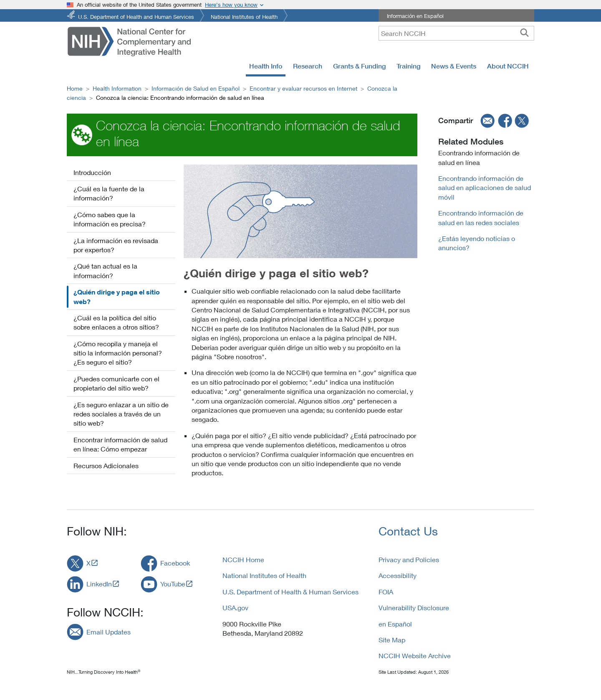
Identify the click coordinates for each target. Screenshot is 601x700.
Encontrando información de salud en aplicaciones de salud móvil (485, 188)
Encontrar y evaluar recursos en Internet (303, 88)
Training (408, 66)
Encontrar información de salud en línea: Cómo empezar (120, 444)
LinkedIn (99, 584)
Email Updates (109, 632)
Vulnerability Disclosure (414, 607)
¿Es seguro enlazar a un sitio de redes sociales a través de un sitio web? (121, 414)
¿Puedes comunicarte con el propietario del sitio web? (116, 383)
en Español (395, 624)
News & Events (454, 66)
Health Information (117, 88)
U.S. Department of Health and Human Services (136, 16)
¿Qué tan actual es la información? (105, 270)
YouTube (173, 584)
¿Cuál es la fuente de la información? (109, 193)
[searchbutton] (524, 33)
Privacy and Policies (409, 559)
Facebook (175, 563)
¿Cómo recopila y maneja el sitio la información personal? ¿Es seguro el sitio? (118, 353)
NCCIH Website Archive (415, 656)
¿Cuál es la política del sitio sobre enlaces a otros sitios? (116, 322)
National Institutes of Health (244, 16)
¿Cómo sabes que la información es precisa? (110, 219)
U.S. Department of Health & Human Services (290, 592)
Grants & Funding (359, 66)
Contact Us (408, 531)
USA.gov (235, 607)
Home (75, 88)
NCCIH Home (243, 559)
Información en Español (415, 16)
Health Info (266, 66)
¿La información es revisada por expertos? (116, 245)
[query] (456, 33)
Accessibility (398, 575)
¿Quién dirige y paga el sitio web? (117, 297)
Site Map (392, 640)
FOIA (386, 592)
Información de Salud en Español (196, 88)
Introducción (92, 172)
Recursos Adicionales (106, 465)
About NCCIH (508, 66)
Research (308, 66)
